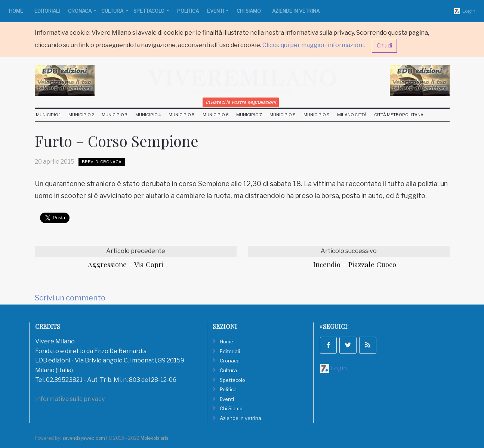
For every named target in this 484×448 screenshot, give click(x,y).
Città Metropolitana (399, 115)
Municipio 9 (317, 115)
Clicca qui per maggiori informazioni (313, 45)
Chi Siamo (249, 11)
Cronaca (80, 11)
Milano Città (352, 115)
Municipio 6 (216, 115)
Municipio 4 (148, 115)
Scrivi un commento (70, 298)
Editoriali (47, 11)
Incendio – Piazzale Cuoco (355, 264)
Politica (188, 11)
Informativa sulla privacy (70, 399)
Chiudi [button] (384, 46)
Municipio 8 (283, 115)
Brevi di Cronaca (102, 162)
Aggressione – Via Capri (126, 264)
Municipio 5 (182, 115)
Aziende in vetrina (296, 11)
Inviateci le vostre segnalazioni (241, 102)
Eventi (216, 11)
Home (16, 11)
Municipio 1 (48, 115)
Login (465, 11)
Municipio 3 (115, 115)
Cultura (113, 11)
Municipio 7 (249, 115)
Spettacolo (149, 11)
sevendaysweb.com (84, 438)
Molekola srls (154, 438)
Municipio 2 (81, 115)
